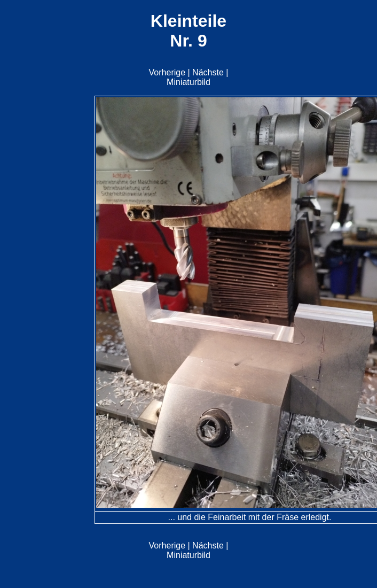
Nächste (208, 72)
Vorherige (167, 72)
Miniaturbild (189, 82)
